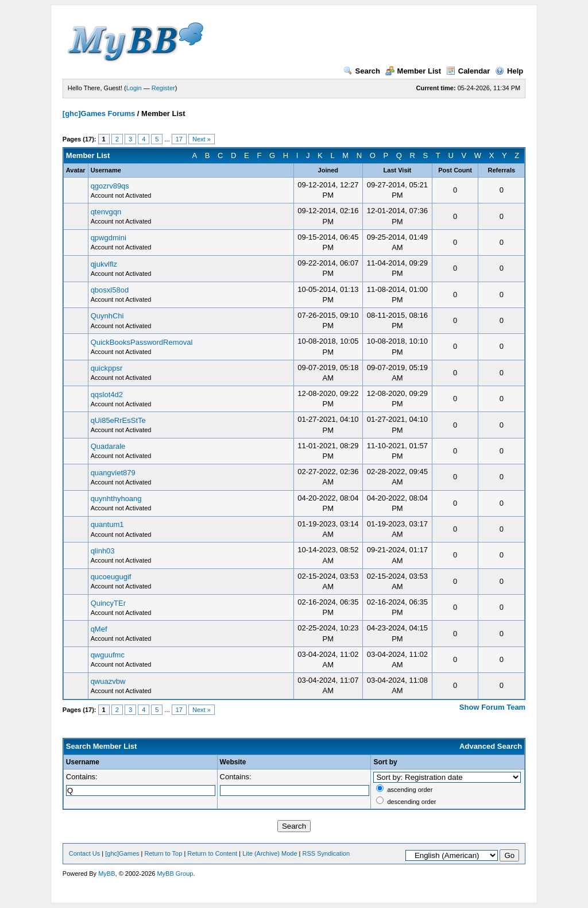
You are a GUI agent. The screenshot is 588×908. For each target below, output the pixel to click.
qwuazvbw (108, 681)
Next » (202, 139)
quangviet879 (113, 473)
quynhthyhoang (116, 499)
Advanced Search (491, 746)
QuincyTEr (108, 603)
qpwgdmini (109, 238)
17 (179, 139)
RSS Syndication (326, 853)
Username (83, 762)
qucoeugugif (111, 577)
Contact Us (84, 853)
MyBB (107, 874)
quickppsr (107, 368)
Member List (413, 71)
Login (134, 88)
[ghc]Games (122, 853)
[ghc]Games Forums (99, 113)
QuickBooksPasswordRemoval (142, 342)
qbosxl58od (110, 290)
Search (362, 71)
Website (233, 762)
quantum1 (107, 524)
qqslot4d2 (107, 395)
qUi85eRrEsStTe (118, 420)
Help (509, 71)
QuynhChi (107, 316)
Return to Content (212, 853)
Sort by (385, 762)
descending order (411, 802)
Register (163, 88)
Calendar (468, 71)
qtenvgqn (106, 212)
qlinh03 (103, 551)
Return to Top (164, 853)
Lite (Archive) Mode (270, 853)
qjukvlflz (104, 264)
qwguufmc (108, 655)
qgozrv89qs (110, 186)
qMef (99, 629)
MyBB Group (175, 874)
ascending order (410, 790)
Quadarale (108, 446)
